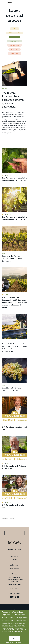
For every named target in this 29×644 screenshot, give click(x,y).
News (15, 29)
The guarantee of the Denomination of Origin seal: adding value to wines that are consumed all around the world (14, 302)
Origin (15, 37)
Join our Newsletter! (15, 533)
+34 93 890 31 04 (14, 588)
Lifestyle (15, 49)
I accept (14, 638)
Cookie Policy (12, 630)
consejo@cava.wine (14, 585)
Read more (15, 139)
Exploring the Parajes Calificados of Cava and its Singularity (13, 258)
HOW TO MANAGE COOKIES (14, 642)
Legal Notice (20, 628)
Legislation (14, 556)
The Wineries (15, 553)
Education (14, 54)
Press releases (14, 569)
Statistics (14, 560)
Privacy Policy (21, 630)
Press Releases (15, 33)
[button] (26, 2)
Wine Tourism (14, 41)
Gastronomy (14, 45)
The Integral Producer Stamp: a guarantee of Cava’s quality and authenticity (13, 100)
